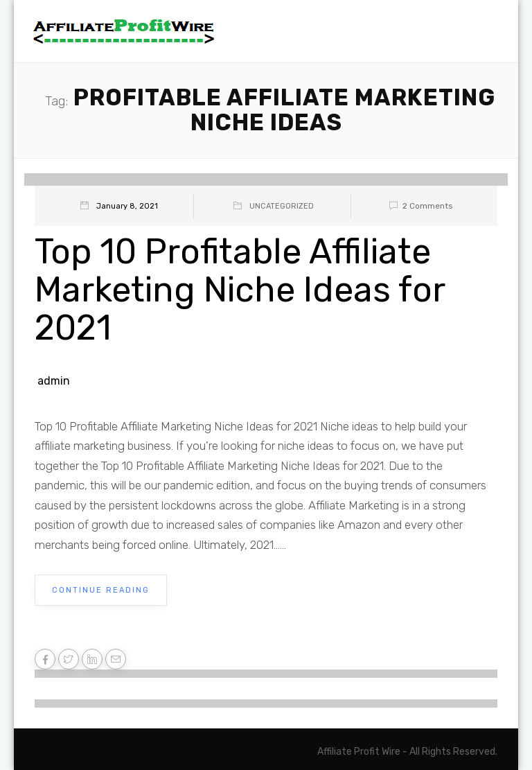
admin (54, 381)
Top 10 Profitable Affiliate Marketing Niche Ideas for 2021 (240, 290)
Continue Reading (101, 590)
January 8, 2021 (127, 206)
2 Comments (419, 206)
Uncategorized (282, 206)
